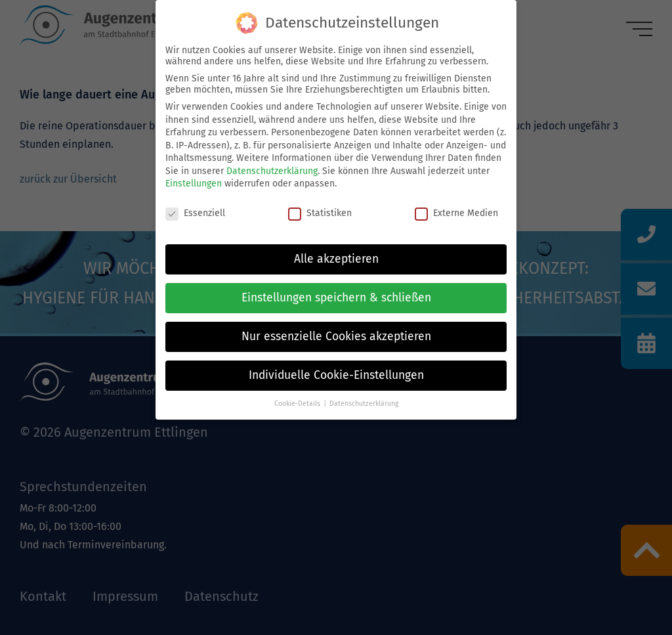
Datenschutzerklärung (272, 171)
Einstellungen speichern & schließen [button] (336, 298)
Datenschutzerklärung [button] (364, 404)
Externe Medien (456, 213)
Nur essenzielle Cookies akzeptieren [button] (336, 337)
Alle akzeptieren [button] (336, 259)
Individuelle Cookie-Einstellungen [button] (336, 375)
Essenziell (195, 213)
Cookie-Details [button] (297, 404)
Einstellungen (194, 184)
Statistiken (320, 213)
